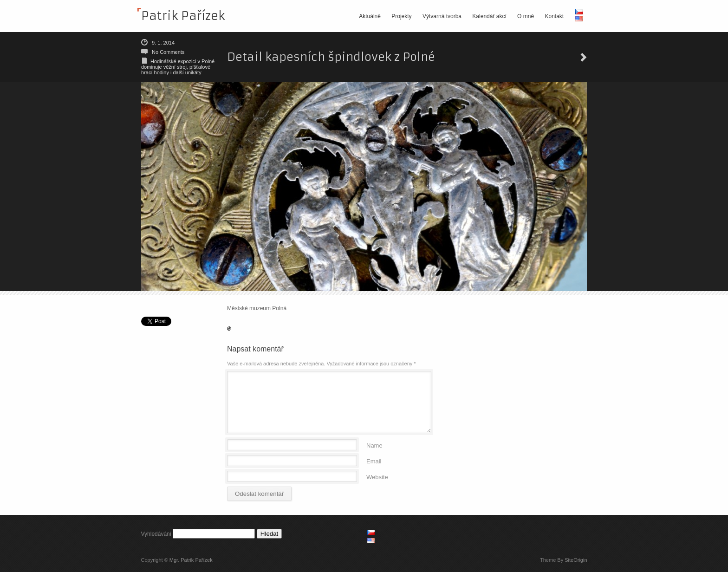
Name (374, 445)
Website (377, 477)
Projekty (401, 16)
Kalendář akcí (489, 16)
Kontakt (554, 16)
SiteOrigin (576, 560)
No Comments (168, 52)
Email (374, 461)
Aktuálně (370, 16)
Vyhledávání (156, 534)
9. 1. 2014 (163, 43)
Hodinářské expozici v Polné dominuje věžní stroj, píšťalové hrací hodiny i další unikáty (178, 67)
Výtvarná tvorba (442, 16)
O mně (526, 16)
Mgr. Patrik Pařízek (191, 560)
